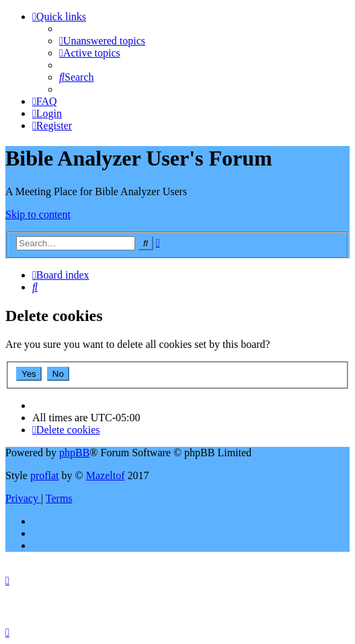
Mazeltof (106, 475)
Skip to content (38, 214)
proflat (45, 475)
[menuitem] (102, 41)
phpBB (74, 453)
